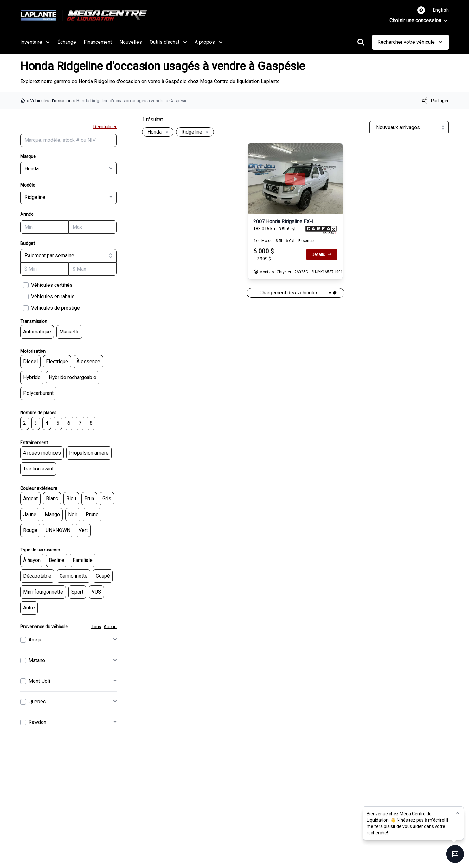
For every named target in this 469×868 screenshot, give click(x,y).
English (441, 10)
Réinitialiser (105, 127)
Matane (37, 660)
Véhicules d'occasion (51, 101)
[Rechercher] (361, 42)
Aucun (110, 627)
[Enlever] (165, 132)
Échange (67, 42)
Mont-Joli (39, 681)
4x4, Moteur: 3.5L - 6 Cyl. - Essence (283, 241)
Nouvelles (131, 42)
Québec (37, 702)
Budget (28, 243)
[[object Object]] (435, 101)
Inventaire (35, 42)
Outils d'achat (168, 42)
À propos (209, 42)
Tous (96, 627)
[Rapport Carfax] (321, 230)
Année (27, 214)
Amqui (35, 640)
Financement (98, 42)
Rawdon (37, 722)
